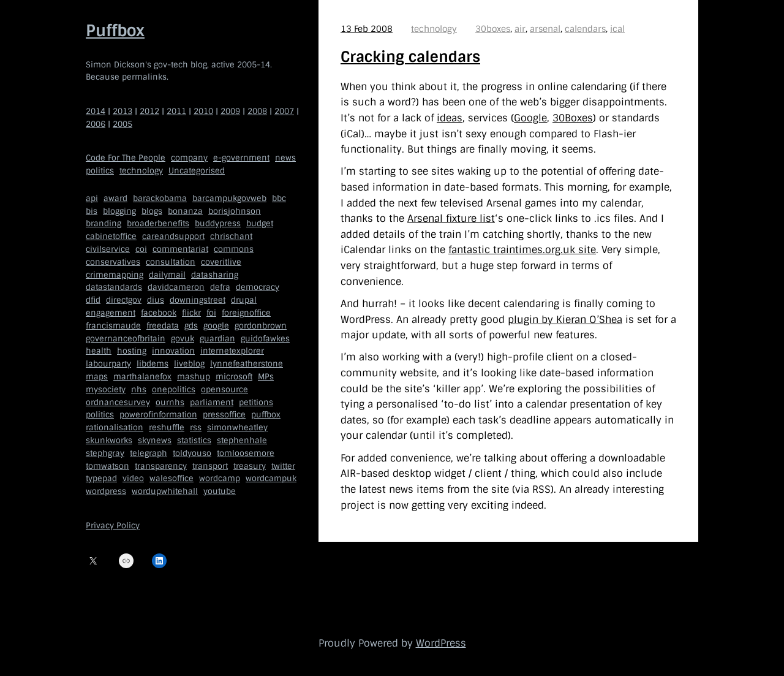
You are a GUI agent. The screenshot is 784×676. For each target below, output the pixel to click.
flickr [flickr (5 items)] (191, 313)
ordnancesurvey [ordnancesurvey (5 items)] (118, 402)
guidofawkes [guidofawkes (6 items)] (265, 339)
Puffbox (115, 31)
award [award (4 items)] (115, 198)
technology (434, 29)
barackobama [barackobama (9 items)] (160, 198)
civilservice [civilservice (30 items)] (108, 249)
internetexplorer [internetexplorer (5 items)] (232, 351)
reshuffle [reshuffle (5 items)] (167, 427)
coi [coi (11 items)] (141, 249)
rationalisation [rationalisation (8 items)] (115, 427)
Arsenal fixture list (451, 218)
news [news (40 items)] (285, 158)
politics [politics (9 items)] (100, 415)
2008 (257, 111)
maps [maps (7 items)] (97, 377)
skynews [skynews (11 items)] (155, 440)
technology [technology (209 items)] (141, 171)
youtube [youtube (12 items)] (220, 491)
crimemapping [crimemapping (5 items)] (115, 275)
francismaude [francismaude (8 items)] (113, 326)
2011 (176, 111)
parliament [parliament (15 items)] (212, 402)
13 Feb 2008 (367, 29)
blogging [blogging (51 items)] (119, 211)
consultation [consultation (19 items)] (171, 262)
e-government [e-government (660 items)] (241, 158)
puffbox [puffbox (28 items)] (266, 415)
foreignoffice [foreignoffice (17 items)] (246, 313)
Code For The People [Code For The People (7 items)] (126, 158)
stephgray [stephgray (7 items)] (105, 453)
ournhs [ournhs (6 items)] (170, 402)
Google (530, 118)
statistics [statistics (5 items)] (194, 440)
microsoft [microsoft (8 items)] (234, 377)
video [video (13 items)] (133, 478)
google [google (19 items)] (216, 326)
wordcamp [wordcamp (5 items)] (220, 478)
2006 (96, 124)
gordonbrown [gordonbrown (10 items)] (261, 326)
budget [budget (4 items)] (260, 223)
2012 (149, 111)
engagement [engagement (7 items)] (111, 313)
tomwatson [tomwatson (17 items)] (107, 466)
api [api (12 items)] (92, 198)
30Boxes (573, 118)
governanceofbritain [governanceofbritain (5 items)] (126, 339)
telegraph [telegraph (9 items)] (149, 453)
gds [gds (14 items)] (191, 326)
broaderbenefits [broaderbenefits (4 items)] (158, 223)
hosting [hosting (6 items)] (132, 351)
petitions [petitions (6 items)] (256, 402)
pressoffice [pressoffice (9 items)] (224, 415)
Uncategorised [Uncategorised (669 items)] (197, 171)
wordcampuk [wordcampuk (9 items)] (271, 478)
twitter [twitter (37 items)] (283, 466)
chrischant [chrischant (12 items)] (231, 236)
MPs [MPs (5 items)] (266, 377)
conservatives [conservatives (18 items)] (113, 262)
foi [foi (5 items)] (211, 313)
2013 (123, 111)
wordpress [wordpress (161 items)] (106, 491)
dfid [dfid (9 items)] (93, 300)
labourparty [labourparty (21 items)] (108, 364)
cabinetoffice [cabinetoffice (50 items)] (111, 236)
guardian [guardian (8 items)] (217, 339)
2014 (96, 111)
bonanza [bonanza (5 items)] (185, 211)
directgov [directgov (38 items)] (124, 300)
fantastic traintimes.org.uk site (522, 250)
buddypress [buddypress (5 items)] (218, 223)
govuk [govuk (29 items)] (183, 339)
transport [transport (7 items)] (210, 466)
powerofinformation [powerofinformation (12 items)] (158, 415)
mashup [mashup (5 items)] (194, 377)
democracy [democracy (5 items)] (258, 287)
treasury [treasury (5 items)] (250, 466)
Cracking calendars (410, 57)
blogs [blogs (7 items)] (152, 211)
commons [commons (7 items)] (234, 249)
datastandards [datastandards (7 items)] (114, 287)
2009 (230, 111)
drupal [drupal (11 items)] (244, 300)
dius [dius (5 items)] (156, 300)
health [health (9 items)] (99, 351)
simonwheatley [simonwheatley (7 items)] (237, 427)
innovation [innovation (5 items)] (173, 351)
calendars (585, 29)
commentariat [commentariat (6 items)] (180, 249)
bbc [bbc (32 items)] (279, 198)
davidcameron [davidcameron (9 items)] (176, 287)
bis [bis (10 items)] (92, 211)
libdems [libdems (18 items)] (153, 364)
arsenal (545, 29)
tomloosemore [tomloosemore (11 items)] (246, 453)
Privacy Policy (113, 526)
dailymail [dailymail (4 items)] (167, 275)
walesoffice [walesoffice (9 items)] (171, 478)
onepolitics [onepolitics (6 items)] (174, 389)
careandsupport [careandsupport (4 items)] (173, 236)
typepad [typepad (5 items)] (101, 478)
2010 (203, 111)
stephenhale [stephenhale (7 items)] (242, 440)
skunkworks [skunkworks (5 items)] (109, 440)
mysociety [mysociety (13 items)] (106, 389)
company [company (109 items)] (189, 158)
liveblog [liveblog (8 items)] (189, 364)
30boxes (493, 29)
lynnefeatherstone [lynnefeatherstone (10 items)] (247, 364)
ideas (450, 118)
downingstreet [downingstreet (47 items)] (198, 300)
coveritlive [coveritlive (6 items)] (221, 262)
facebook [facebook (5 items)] (159, 313)
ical (617, 29)
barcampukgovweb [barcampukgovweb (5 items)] (229, 198)
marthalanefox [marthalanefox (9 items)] (142, 377)
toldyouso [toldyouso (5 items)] (192, 453)
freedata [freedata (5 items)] (163, 326)
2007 (284, 111)
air (520, 29)
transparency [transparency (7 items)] (161, 466)
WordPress (441, 643)
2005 (123, 124)
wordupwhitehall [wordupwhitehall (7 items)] (165, 491)
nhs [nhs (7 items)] (139, 389)
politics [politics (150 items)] (100, 171)
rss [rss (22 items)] (196, 427)
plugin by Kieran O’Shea (565, 320)
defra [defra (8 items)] (220, 287)
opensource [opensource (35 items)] (224, 389)
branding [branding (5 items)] (104, 223)
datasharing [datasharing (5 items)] (215, 275)
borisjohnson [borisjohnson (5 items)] (235, 211)
